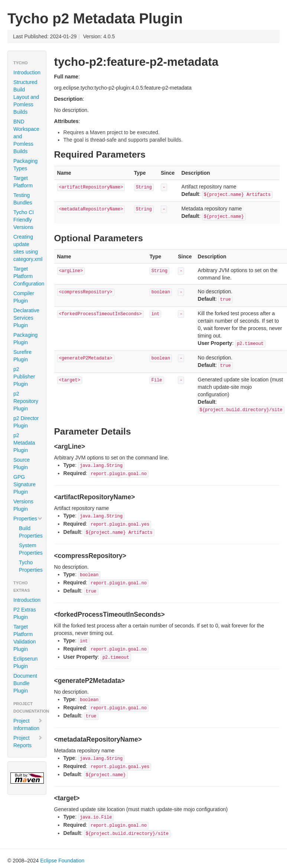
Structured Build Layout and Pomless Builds (26, 97)
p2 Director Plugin (26, 422)
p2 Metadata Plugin (24, 443)
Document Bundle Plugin (25, 683)
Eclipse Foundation (62, 861)
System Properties (30, 549)
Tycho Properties (30, 566)
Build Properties (30, 532)
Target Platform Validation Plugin (25, 638)
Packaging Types (25, 165)
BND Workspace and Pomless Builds (26, 136)
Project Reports (28, 742)
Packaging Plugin (25, 339)
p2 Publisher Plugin (24, 377)
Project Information (28, 725)
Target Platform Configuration (29, 276)
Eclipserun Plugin (25, 662)
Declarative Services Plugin (26, 318)
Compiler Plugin (24, 297)
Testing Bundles (23, 199)
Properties (28, 519)
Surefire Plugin (22, 356)
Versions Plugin (23, 505)
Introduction (27, 72)
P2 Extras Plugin (25, 613)
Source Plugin (22, 464)
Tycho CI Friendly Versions (24, 220)
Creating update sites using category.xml (28, 248)
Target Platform (23, 182)
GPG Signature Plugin (25, 484)
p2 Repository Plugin (26, 401)
